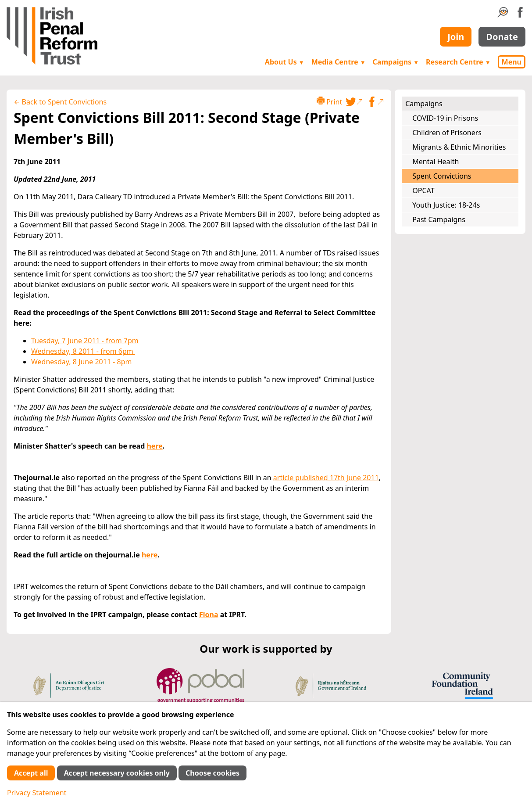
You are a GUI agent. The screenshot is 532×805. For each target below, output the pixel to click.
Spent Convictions (442, 176)
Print (329, 102)
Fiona (209, 615)
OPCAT (423, 190)
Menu (512, 62)
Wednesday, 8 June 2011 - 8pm (81, 362)
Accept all (31, 773)
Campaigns (396, 62)
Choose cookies (212, 773)
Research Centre (458, 62)
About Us (285, 62)
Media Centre (339, 62)
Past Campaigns (439, 219)
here (154, 446)
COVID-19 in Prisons (445, 118)
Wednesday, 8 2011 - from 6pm (83, 351)
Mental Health (436, 162)
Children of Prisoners (447, 133)
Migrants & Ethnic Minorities (459, 147)
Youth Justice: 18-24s (446, 205)
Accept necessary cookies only (117, 773)
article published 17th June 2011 (326, 478)
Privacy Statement (37, 793)
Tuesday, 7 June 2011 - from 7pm (85, 341)
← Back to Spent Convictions (60, 102)
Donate (502, 37)
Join (456, 37)
